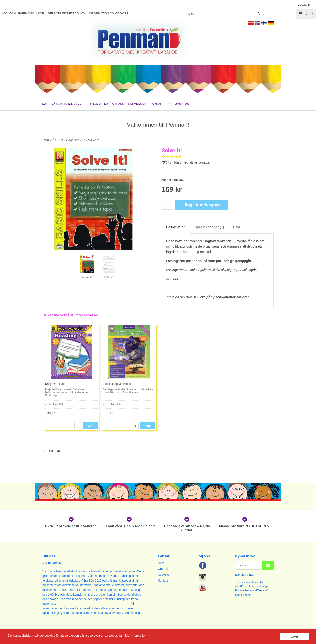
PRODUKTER (99, 104)
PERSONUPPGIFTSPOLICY (67, 14)
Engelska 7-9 (76, 140)
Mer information (146, 636)
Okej (294, 637)
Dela (237, 227)
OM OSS (118, 104)
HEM (44, 104)
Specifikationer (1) (209, 227)
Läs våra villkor (245, 575)
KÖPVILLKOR (137, 104)
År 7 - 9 (58, 140)
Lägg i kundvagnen (202, 205)
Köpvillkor (164, 575)
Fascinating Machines (117, 384)
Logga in (304, 4)
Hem (46, 140)
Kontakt (163, 581)
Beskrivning (176, 227)
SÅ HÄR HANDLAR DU (66, 104)
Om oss (163, 569)
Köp (90, 426)
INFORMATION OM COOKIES (109, 14)
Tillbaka (51, 451)
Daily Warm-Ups (56, 384)
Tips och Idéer (181, 104)
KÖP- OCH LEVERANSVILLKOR (23, 14)
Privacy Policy (243, 590)
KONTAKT (157, 104)
